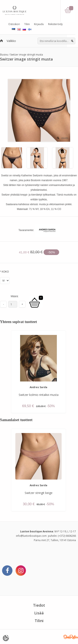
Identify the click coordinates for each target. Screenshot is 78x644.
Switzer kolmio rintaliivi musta (39, 395)
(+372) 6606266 (67, 536)
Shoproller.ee (71, 637)
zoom (65, 138)
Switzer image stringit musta (27, 55)
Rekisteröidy (55, 24)
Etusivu (4, 55)
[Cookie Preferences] (6, 638)
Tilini (27, 24)
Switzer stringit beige (39, 493)
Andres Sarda (38, 387)
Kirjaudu (39, 24)
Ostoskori (14, 24)
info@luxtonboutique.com (31, 536)
